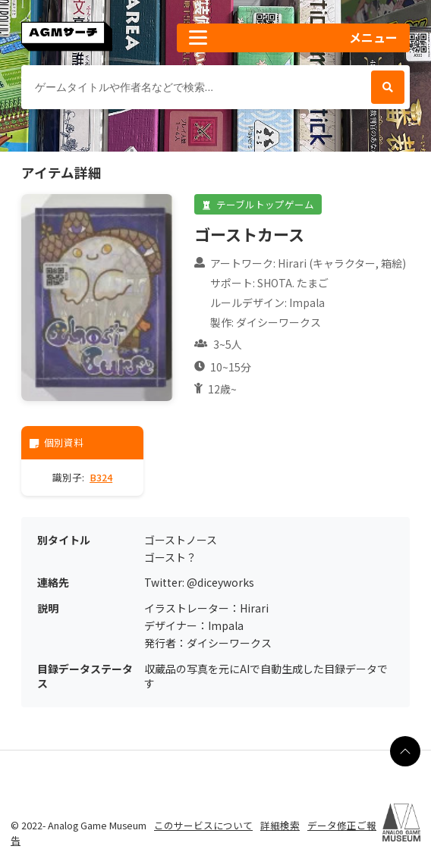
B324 (101, 477)
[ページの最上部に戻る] (405, 751)
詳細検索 (280, 825)
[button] (293, 38)
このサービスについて (203, 825)
